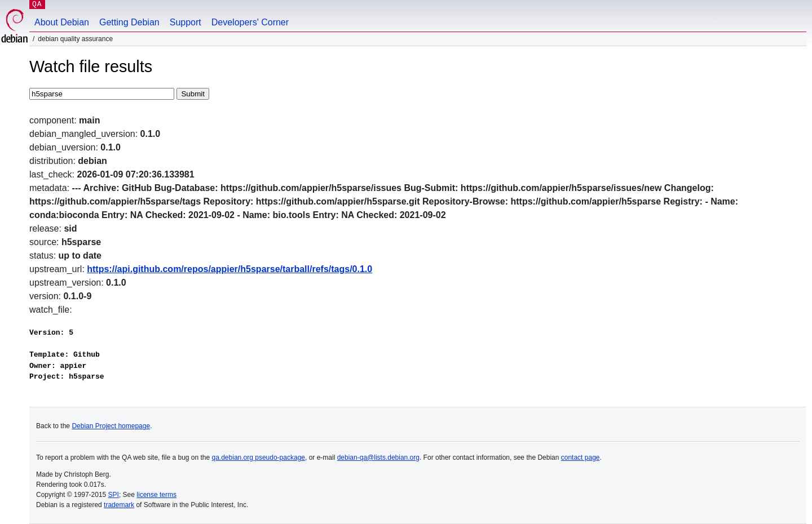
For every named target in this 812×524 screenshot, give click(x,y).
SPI (114, 495)
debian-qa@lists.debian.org (378, 458)
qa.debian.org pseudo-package (259, 458)
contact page (581, 458)
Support (186, 22)
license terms (156, 495)
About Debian (62, 22)
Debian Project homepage (111, 426)
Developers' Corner (250, 22)
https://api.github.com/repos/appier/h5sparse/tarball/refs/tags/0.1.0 (230, 269)
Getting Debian (129, 22)
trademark (119, 505)
